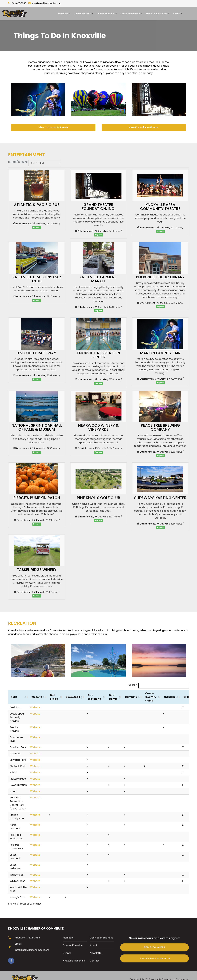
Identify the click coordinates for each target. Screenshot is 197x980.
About (178, 14)
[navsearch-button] (192, 13)
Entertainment (24, 224)
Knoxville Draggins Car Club (37, 279)
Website (35, 707)
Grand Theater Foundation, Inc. (98, 207)
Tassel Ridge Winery (37, 570)
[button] (25, 697)
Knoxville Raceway (37, 353)
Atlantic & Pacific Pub (37, 205)
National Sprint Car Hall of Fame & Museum (37, 427)
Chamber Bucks (84, 14)
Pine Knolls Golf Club (98, 498)
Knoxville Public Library (160, 277)
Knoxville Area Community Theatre (160, 207)
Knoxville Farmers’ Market (98, 279)
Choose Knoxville (107, 14)
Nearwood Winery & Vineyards (98, 427)
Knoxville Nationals (132, 14)
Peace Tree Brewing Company (160, 427)
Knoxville (40, 224)
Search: (133, 685)
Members (65, 14)
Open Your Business (158, 14)
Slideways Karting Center (160, 498)
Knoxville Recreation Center (98, 355)
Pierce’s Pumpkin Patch (37, 498)
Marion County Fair (160, 353)
